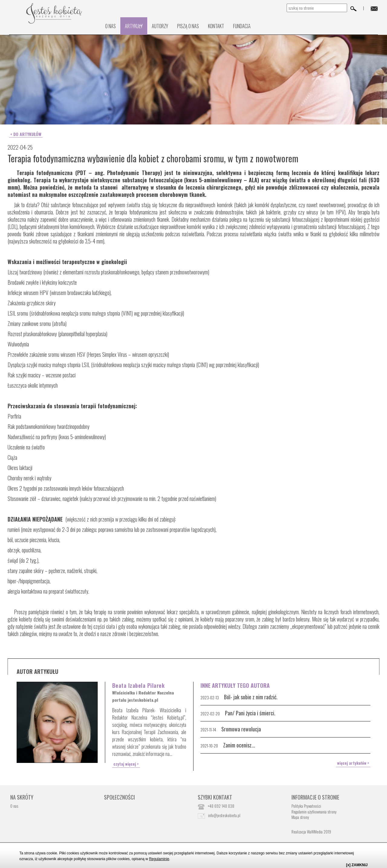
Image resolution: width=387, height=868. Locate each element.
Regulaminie (159, 859)
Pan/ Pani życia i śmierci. (250, 712)
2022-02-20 (210, 712)
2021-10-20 (209, 745)
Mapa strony (300, 815)
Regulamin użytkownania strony (314, 810)
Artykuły (134, 26)
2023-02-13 (210, 696)
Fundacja (242, 26)
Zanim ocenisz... (239, 744)
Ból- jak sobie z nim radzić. (251, 696)
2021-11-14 (208, 729)
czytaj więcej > (124, 762)
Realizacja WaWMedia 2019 (311, 830)
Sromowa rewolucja (241, 728)
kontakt (216, 26)
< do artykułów (25, 133)
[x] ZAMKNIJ (357, 865)
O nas (111, 26)
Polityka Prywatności (306, 804)
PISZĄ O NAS (188, 26)
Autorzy (160, 26)
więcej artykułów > (356, 762)
